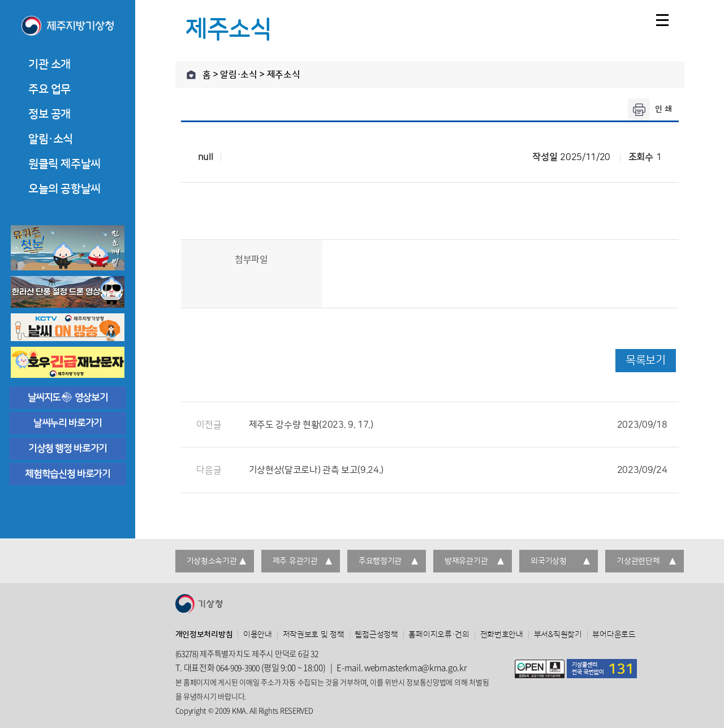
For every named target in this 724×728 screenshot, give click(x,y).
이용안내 (258, 635)
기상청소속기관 (212, 561)
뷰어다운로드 (614, 635)
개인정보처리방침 (204, 635)
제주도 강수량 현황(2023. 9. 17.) (458, 425)
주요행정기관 (380, 561)
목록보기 (645, 360)
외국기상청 (549, 561)
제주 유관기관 (295, 561)
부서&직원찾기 (558, 635)
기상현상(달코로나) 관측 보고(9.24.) (458, 470)
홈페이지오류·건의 (439, 635)
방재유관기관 (466, 561)
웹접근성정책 (376, 635)
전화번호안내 (502, 635)
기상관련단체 (638, 561)
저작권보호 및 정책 (314, 635)
